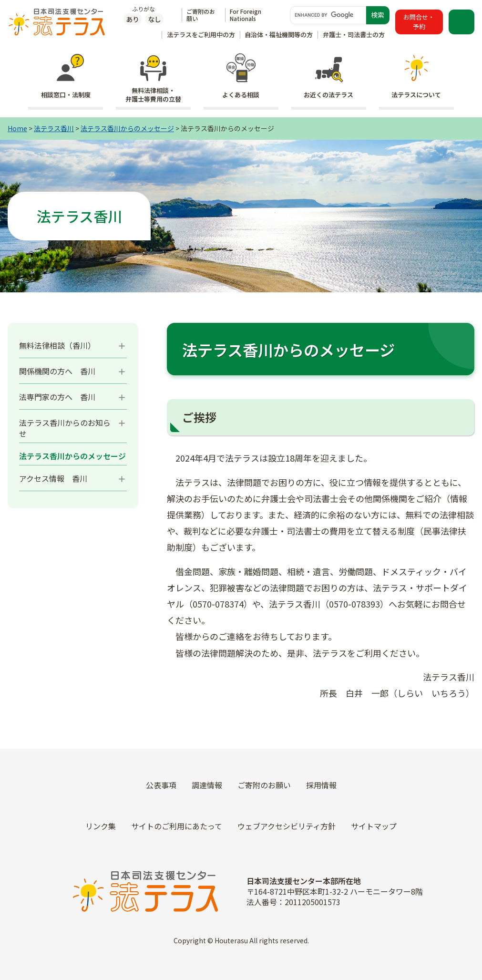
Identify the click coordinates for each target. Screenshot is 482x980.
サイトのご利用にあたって (177, 826)
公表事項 (161, 785)
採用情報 (321, 785)
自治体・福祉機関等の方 (279, 35)
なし (154, 19)
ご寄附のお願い (201, 15)
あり (133, 19)
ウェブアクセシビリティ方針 (287, 826)
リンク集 (101, 826)
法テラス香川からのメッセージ (127, 128)
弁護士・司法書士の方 (354, 35)
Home (17, 128)
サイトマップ (374, 826)
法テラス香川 (54, 128)
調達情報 (207, 785)
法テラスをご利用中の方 (201, 35)
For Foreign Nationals (246, 15)
